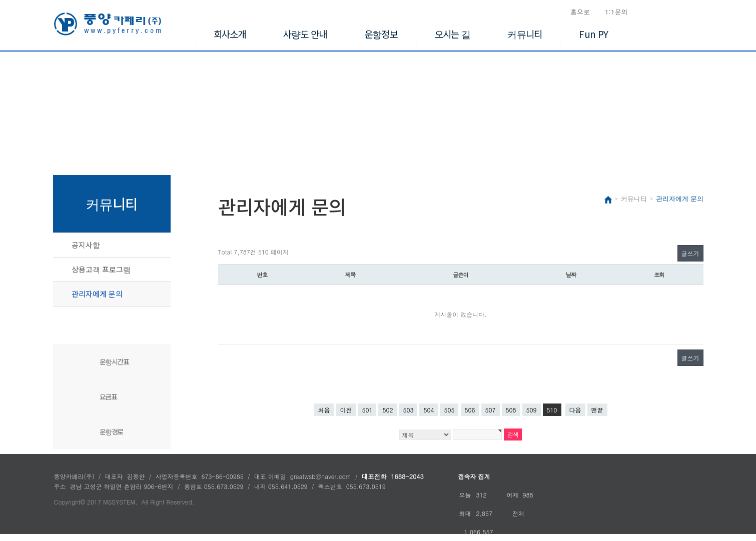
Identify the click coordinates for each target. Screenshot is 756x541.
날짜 (571, 274)
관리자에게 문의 (97, 294)
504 (429, 410)
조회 (659, 274)
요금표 (108, 396)
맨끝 (597, 410)
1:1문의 (616, 12)
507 (491, 410)
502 (388, 410)
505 (449, 410)
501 (367, 410)
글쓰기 (690, 253)
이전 (346, 410)
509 (532, 410)
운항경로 (111, 431)
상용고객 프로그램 (101, 269)
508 (511, 410)
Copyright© (70, 502)
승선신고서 (678, 12)
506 (470, 410)
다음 (575, 410)
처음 (324, 410)
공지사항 (86, 245)
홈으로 (580, 12)
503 (408, 410)
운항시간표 (114, 361)
